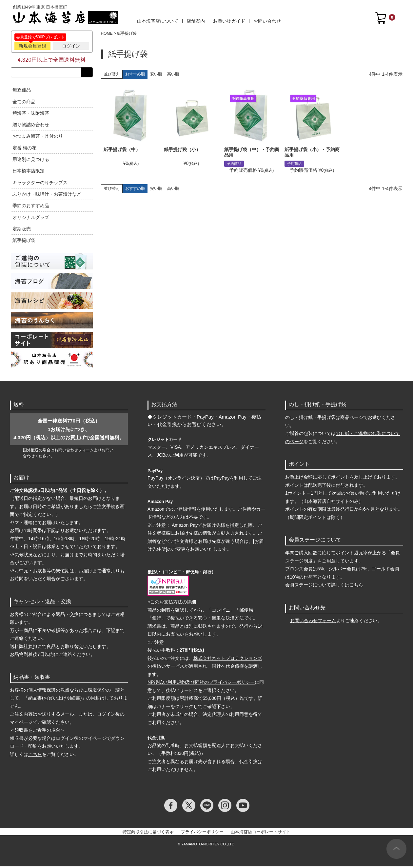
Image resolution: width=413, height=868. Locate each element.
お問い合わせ (267, 21)
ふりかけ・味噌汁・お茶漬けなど (47, 195)
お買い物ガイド (229, 21)
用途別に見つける (31, 161)
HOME (107, 33)
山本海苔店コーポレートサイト (261, 833)
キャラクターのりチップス (40, 184)
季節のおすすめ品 (31, 207)
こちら (35, 756)
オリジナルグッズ (31, 219)
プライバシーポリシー (202, 833)
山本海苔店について (158, 21)
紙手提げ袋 (24, 242)
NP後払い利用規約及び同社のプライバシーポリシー (201, 684)
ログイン (71, 46)
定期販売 (22, 230)
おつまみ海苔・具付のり (38, 138)
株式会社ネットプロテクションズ (228, 660)
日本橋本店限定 (29, 172)
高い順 (173, 74)
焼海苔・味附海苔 (31, 114)
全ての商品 (24, 103)
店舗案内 (196, 21)
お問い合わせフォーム (74, 451)
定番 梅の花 (25, 149)
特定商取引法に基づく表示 (148, 833)
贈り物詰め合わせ (31, 126)
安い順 (156, 74)
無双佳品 (22, 91)
